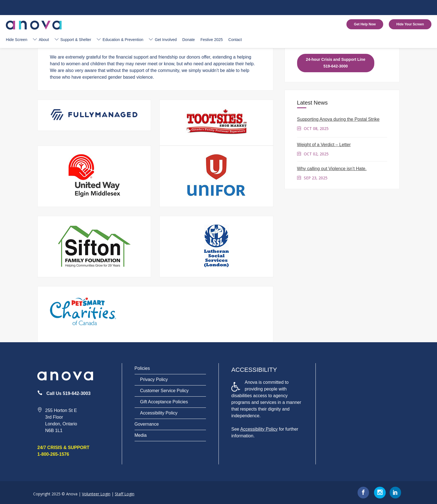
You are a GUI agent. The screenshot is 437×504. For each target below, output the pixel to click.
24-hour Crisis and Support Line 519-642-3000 (336, 63)
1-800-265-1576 (53, 454)
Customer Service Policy (164, 391)
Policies (142, 368)
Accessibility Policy (159, 413)
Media (141, 435)
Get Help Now (365, 24)
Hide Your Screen (410, 24)
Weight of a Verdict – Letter (324, 145)
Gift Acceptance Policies (164, 402)
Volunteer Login (96, 494)
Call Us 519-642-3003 (68, 393)
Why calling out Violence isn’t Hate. (332, 169)
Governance (147, 424)
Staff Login (125, 494)
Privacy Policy (154, 379)
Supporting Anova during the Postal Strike (338, 119)
